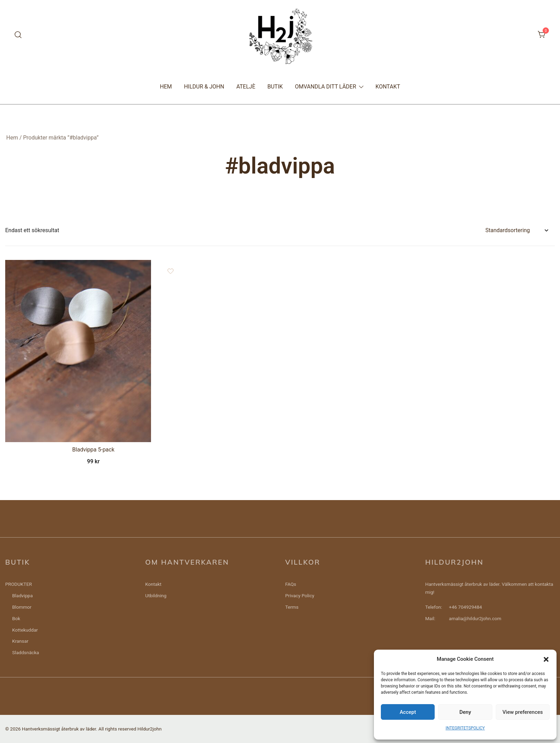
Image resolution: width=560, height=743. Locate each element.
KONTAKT (388, 87)
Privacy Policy (300, 596)
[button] (546, 659)
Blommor (22, 607)
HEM (166, 87)
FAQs (291, 584)
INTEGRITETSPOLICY (465, 728)
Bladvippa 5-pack (93, 450)
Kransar (20, 641)
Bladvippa (22, 596)
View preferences (523, 712)
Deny (465, 712)
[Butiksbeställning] (517, 231)
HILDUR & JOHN (204, 87)
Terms (292, 607)
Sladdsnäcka (26, 652)
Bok (16, 618)
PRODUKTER (19, 584)
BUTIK (275, 87)
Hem (12, 138)
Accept (408, 712)
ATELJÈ (246, 87)
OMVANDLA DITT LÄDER (326, 87)
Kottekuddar (25, 630)
